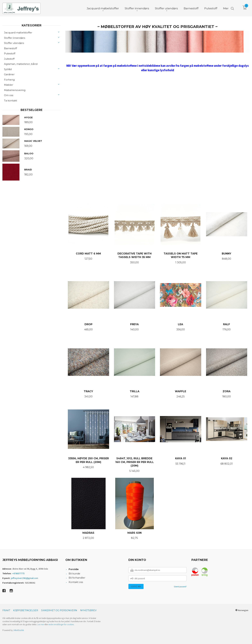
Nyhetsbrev (88, 610)
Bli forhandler (77, 578)
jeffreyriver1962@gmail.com (25, 578)
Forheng (9, 80)
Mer (226, 8)
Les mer (41, 624)
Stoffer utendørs (14, 43)
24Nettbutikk (19, 630)
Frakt (6, 610)
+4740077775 (18, 573)
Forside (74, 569)
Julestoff (9, 59)
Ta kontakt (11, 101)
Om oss (9, 95)
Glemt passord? (180, 587)
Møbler (9, 85)
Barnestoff (10, 48)
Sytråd (8, 69)
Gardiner (9, 74)
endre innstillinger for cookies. (61, 624)
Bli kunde (74, 574)
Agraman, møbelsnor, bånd (21, 64)
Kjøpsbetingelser (26, 610)
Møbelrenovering (15, 90)
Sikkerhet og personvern (59, 610)
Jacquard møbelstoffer (18, 33)
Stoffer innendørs (15, 38)
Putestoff (10, 53)
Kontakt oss (76, 582)
